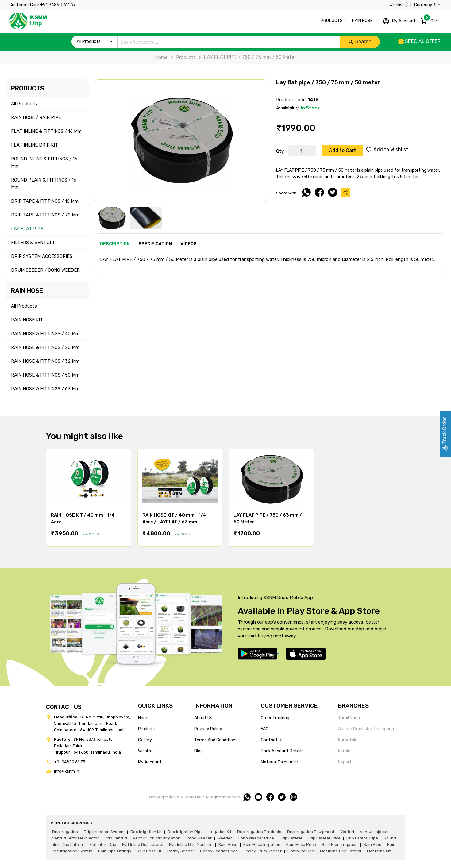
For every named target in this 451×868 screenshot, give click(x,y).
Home (161, 57)
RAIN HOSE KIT (27, 320)
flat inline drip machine (191, 845)
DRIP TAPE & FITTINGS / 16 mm (45, 201)
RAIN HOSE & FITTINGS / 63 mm (45, 389)
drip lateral (291, 838)
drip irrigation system (104, 832)
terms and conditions (216, 740)
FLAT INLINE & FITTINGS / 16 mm (46, 131)
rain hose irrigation (262, 845)
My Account (399, 21)
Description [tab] (115, 244)
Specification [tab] (155, 244)
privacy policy (208, 729)
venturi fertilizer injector (75, 838)
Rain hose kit (149, 851)
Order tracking (275, 718)
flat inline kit (379, 851)
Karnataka (348, 740)
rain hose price (301, 845)
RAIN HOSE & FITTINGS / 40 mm (45, 334)
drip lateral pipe (362, 838)
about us (203, 718)
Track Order (444, 434)
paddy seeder (181, 851)
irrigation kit (220, 832)
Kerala (344, 751)
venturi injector (374, 832)
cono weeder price (256, 838)
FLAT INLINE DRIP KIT (35, 145)
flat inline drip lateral (143, 845)
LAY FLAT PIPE (27, 229)
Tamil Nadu (349, 718)
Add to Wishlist (387, 149)
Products (181, 57)
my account (150, 762)
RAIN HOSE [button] (363, 21)
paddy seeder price (219, 851)
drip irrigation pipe (185, 832)
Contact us (272, 740)
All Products (24, 104)
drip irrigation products (259, 832)
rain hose (228, 845)
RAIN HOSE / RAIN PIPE (36, 117)
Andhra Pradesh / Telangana (366, 729)
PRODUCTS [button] (332, 21)
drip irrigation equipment (311, 832)
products (147, 729)
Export (345, 762)
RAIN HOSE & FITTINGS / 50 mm (45, 375)
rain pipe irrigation (340, 845)
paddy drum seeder (263, 851)
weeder (225, 838)
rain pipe (372, 845)
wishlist (146, 751)
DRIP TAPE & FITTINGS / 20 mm (45, 215)
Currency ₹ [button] (425, 5)
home (144, 718)
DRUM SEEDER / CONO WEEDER (45, 270)
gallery (145, 740)
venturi (347, 832)
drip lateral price (324, 838)
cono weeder (199, 838)
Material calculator (279, 762)
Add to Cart (342, 150)
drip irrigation (65, 832)
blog (199, 751)
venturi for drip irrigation (157, 838)
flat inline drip (103, 845)
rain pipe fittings (115, 851)
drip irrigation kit (146, 832)
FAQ (265, 729)
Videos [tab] (189, 244)
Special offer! (420, 41)
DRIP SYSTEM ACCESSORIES (42, 256)
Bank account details (282, 751)
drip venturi (116, 838)
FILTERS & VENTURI (33, 243)
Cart (430, 20)
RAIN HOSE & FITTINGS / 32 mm (45, 361)
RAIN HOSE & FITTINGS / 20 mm (45, 347)
